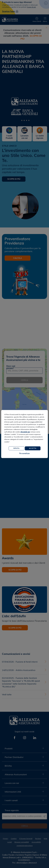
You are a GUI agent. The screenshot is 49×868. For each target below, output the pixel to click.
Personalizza (24, 453)
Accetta (33, 448)
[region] (24, 434)
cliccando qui (25, 432)
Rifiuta (16, 448)
